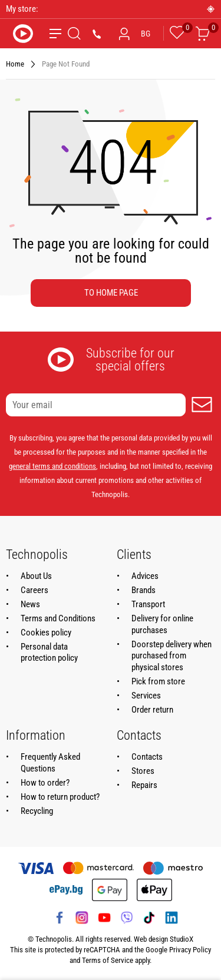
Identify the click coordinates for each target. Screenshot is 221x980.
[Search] (74, 34)
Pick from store (158, 681)
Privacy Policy (190, 950)
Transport (148, 604)
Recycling (37, 811)
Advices (145, 576)
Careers (34, 590)
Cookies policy (46, 633)
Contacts (147, 757)
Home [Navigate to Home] (15, 64)
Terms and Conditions (58, 618)
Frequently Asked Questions (50, 763)
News (30, 604)
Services (146, 696)
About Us (36, 576)
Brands (144, 590)
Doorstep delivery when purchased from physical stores (171, 656)
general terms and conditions (52, 466)
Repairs (144, 785)
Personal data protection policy (49, 653)
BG (146, 34)
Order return (152, 710)
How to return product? (60, 797)
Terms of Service (108, 960)
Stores (143, 771)
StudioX (182, 939)
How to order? (45, 783)
